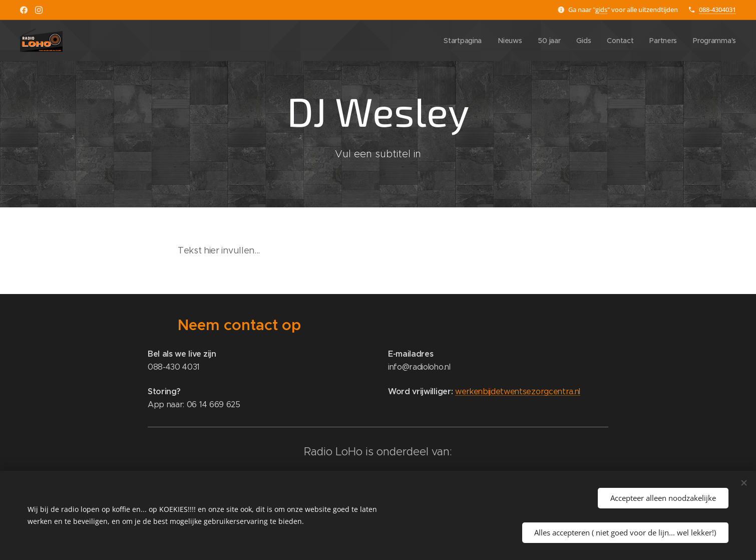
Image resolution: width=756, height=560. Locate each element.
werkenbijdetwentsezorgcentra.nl (518, 391)
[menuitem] (460, 41)
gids (601, 10)
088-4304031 (717, 10)
